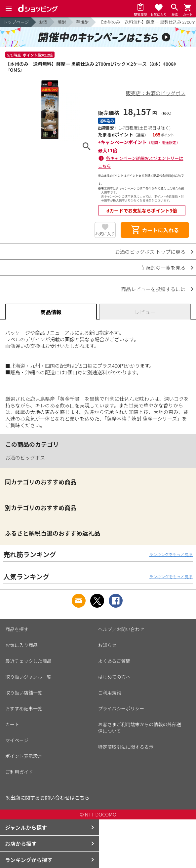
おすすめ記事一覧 (24, 708)
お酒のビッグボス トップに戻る (150, 252)
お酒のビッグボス (25, 457)
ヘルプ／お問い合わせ (121, 629)
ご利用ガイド (19, 772)
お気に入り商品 (21, 645)
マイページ (17, 740)
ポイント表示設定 (24, 756)
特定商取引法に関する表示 (126, 747)
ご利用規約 (110, 693)
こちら (82, 797)
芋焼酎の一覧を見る (163, 267)
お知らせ (107, 645)
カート (12, 724)
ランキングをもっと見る (171, 554)
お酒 (43, 22)
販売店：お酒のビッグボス (156, 93)
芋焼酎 (82, 22)
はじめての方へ (114, 677)
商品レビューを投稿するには (153, 289)
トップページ (16, 22)
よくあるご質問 (114, 661)
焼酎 (62, 22)
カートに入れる (155, 230)
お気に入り (105, 233)
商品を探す (17, 629)
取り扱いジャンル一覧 (28, 677)
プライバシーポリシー (121, 708)
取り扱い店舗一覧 (24, 693)
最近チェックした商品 (28, 661)
